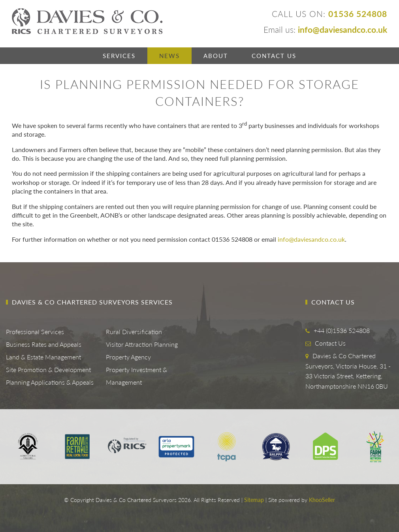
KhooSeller (322, 500)
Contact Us (274, 56)
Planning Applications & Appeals (50, 382)
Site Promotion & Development (48, 369)
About (216, 56)
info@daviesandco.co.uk (311, 239)
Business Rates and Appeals (44, 344)
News (169, 56)
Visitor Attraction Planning (142, 344)
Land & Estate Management (43, 357)
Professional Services (35, 332)
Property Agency (128, 357)
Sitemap (254, 500)
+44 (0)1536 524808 (342, 330)
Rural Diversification (134, 332)
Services (119, 56)
